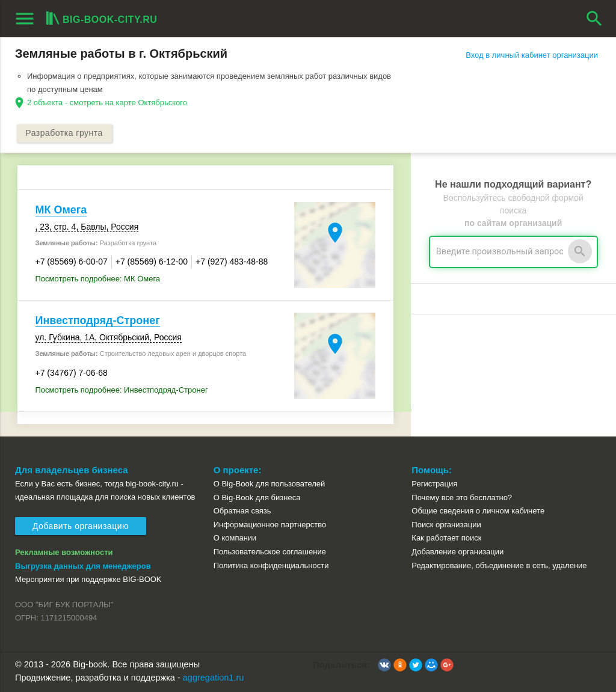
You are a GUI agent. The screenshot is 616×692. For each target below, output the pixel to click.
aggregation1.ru (214, 678)
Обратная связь (242, 511)
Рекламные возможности (64, 552)
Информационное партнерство (270, 525)
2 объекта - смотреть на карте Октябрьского (107, 103)
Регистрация (434, 484)
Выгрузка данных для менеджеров (83, 566)
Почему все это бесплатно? (462, 498)
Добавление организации (457, 552)
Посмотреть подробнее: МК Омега (98, 279)
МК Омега (61, 210)
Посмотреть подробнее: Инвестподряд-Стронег (122, 390)
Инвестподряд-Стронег (98, 320)
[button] (384, 665)
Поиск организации (446, 525)
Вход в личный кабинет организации (532, 55)
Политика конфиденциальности (271, 565)
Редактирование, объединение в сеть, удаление (499, 565)
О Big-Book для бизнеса (257, 498)
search (594, 19)
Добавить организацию (81, 526)
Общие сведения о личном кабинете (478, 511)
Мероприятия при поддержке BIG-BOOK (88, 579)
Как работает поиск (446, 538)
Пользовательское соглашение (270, 552)
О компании (235, 538)
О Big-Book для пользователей (269, 484)
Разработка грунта (65, 133)
